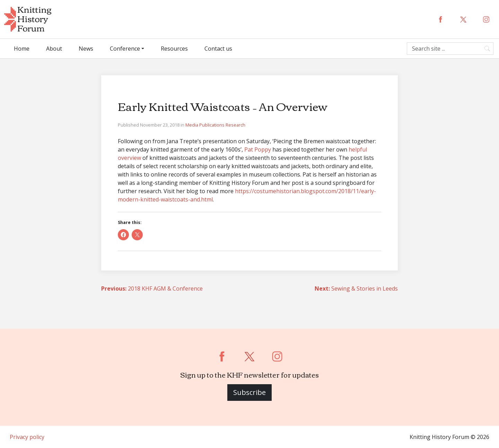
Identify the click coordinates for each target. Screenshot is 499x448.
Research (235, 125)
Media (192, 125)
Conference (125, 49)
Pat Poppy (258, 149)
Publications (212, 125)
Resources (174, 49)
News (86, 49)
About (54, 49)
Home (22, 49)
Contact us (218, 49)
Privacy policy (27, 437)
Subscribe (249, 392)
